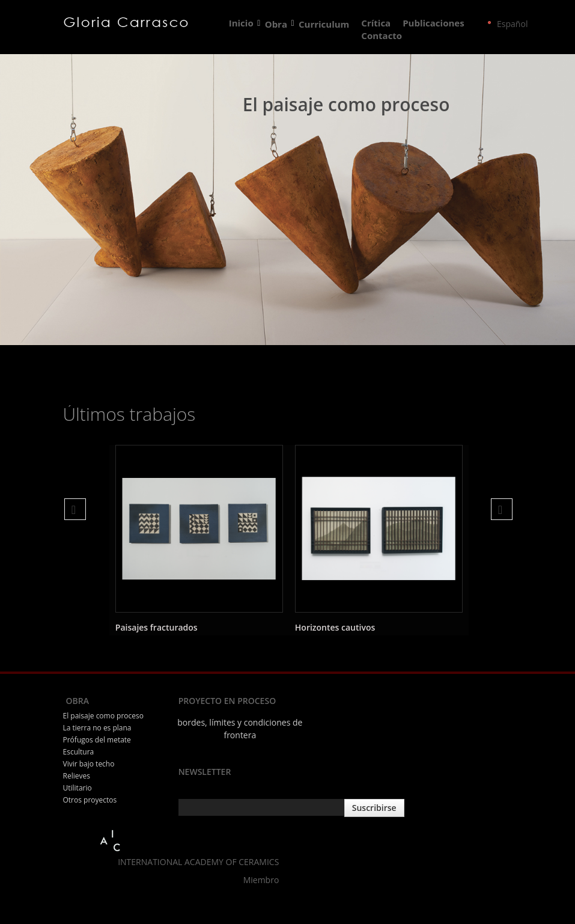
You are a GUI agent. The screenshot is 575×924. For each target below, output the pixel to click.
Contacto (382, 36)
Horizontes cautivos (335, 627)
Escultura (79, 752)
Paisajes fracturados (157, 627)
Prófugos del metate (97, 740)
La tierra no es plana (97, 728)
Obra (276, 24)
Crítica (376, 23)
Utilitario (78, 788)
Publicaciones (433, 23)
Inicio (241, 23)
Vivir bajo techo (89, 764)
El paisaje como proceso (103, 716)
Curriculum (324, 24)
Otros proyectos (90, 800)
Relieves (77, 776)
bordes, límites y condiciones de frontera (240, 729)
